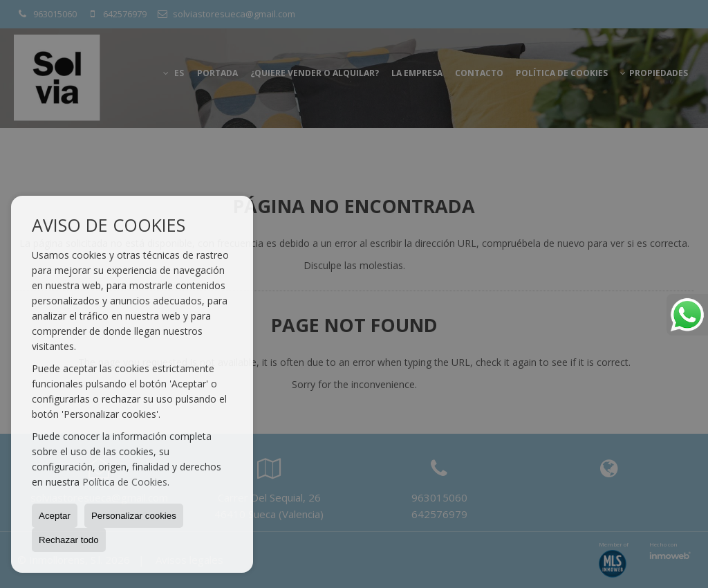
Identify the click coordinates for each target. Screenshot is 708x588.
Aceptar (55, 516)
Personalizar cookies (134, 516)
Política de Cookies (125, 482)
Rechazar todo (69, 540)
